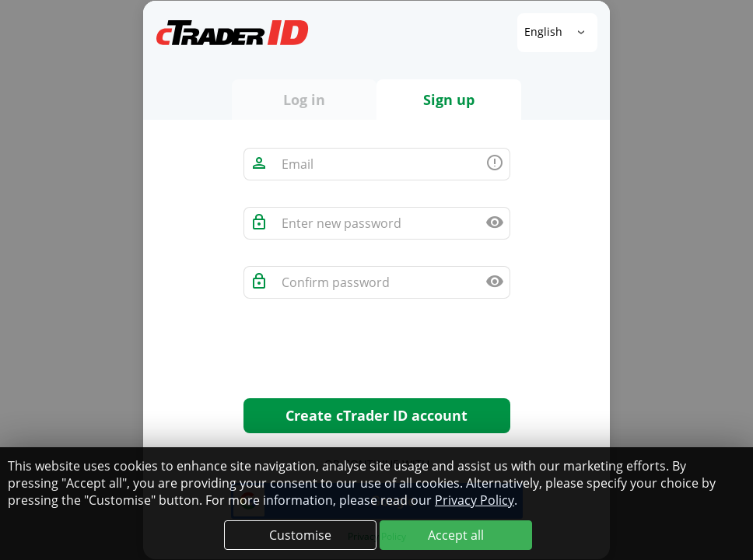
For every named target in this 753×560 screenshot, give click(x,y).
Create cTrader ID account (376, 415)
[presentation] (362, 355)
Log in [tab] (304, 100)
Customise (300, 535)
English (545, 31)
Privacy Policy (475, 500)
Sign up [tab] (449, 100)
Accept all (456, 535)
